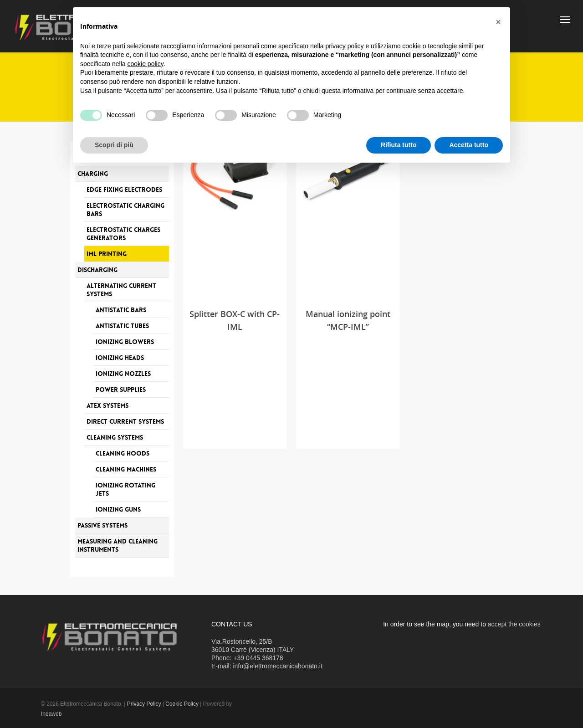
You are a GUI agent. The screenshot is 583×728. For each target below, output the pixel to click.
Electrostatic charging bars (125, 210)
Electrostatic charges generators (123, 234)
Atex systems (107, 405)
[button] (498, 22)
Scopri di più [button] (114, 145)
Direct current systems (125, 421)
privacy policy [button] (345, 46)
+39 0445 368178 (258, 658)
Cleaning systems (115, 437)
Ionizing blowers (125, 342)
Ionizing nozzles (123, 374)
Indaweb (51, 714)
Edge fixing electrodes (124, 190)
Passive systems (102, 525)
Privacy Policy (144, 704)
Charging (93, 174)
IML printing (107, 254)
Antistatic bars (121, 310)
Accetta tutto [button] (469, 145)
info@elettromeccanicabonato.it (277, 666)
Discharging (97, 270)
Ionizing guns (118, 509)
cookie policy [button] (146, 64)
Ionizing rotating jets (125, 489)
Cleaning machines (126, 469)
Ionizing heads (120, 358)
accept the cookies (514, 624)
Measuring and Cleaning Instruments (118, 545)
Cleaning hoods (123, 453)
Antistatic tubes (122, 326)
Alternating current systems (121, 290)
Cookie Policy (182, 704)
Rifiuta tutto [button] (399, 145)
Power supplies (121, 390)
